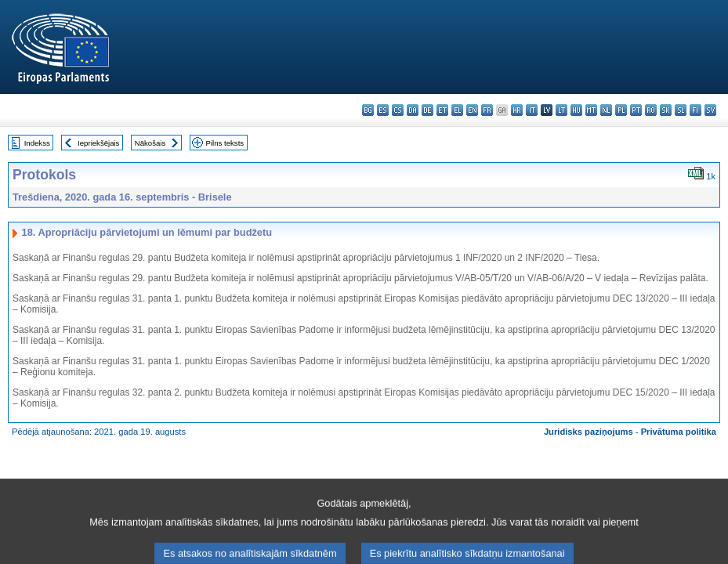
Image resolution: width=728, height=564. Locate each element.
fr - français (487, 110)
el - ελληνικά (457, 110)
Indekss (37, 143)
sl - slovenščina (681, 110)
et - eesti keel (442, 110)
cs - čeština (398, 110)
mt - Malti (591, 110)
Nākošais (150, 143)
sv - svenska (710, 110)
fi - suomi (695, 110)
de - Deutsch (427, 110)
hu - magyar (576, 110)
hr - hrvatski (517, 110)
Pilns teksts (225, 143)
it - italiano (532, 110)
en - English (472, 110)
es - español (383, 110)
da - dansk (413, 110)
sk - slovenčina (666, 110)
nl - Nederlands (606, 110)
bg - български (368, 110)
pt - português (636, 110)
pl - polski (621, 110)
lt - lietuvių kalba (561, 110)
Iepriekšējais (98, 143)
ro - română (651, 110)
